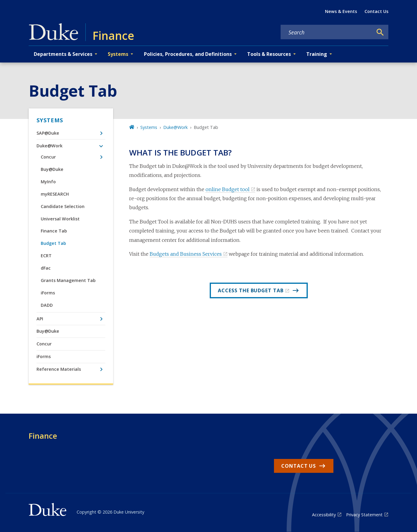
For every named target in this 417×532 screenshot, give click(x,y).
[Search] (380, 32)
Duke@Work (49, 146)
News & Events (341, 11)
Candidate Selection (63, 206)
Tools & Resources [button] (269, 54)
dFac (46, 268)
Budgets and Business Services (186, 254)
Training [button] (317, 54)
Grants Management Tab (68, 280)
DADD (47, 305)
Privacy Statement (364, 515)
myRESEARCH (55, 194)
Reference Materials (59, 369)
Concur (48, 157)
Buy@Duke (52, 169)
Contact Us (376, 11)
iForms (48, 293)
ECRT (46, 256)
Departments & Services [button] (63, 54)
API (40, 319)
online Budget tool (228, 189)
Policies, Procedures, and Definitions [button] (188, 54)
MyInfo (48, 182)
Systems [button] (118, 54)
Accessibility (324, 515)
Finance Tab (54, 231)
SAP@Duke (48, 133)
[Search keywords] (327, 32)
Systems (50, 120)
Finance (43, 436)
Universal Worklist (60, 219)
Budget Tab (53, 243)
